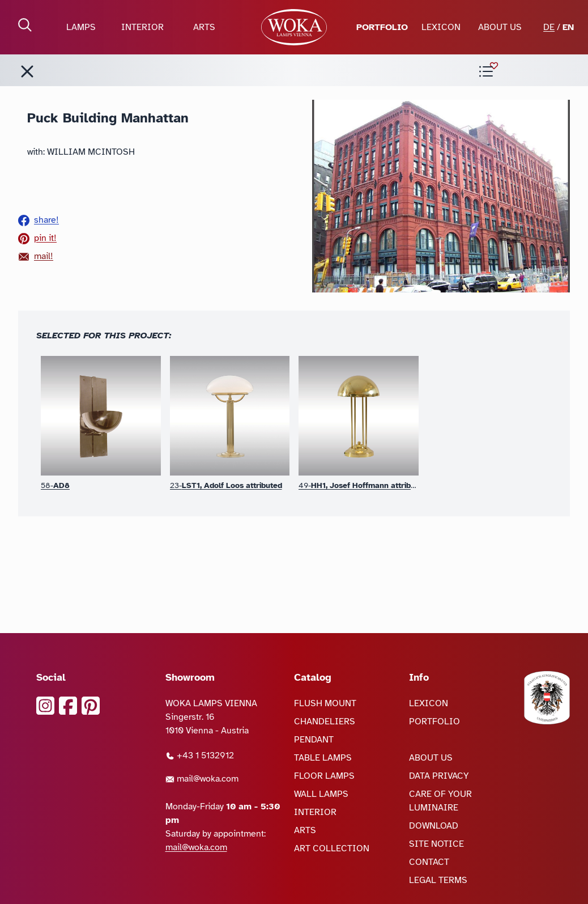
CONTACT (429, 862)
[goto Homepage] (294, 27)
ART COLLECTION (332, 848)
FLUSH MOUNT (325, 703)
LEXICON (441, 27)
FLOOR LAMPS (324, 776)
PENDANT (314, 740)
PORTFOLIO (382, 27)
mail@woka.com (202, 779)
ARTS (204, 27)
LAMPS (81, 27)
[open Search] (25, 25)
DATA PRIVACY (439, 776)
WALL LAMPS (321, 794)
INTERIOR (142, 27)
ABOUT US (500, 27)
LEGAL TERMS (438, 880)
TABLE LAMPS (323, 758)
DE (549, 27)
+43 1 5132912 (200, 756)
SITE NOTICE (436, 844)
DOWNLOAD (434, 826)
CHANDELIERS (325, 721)
